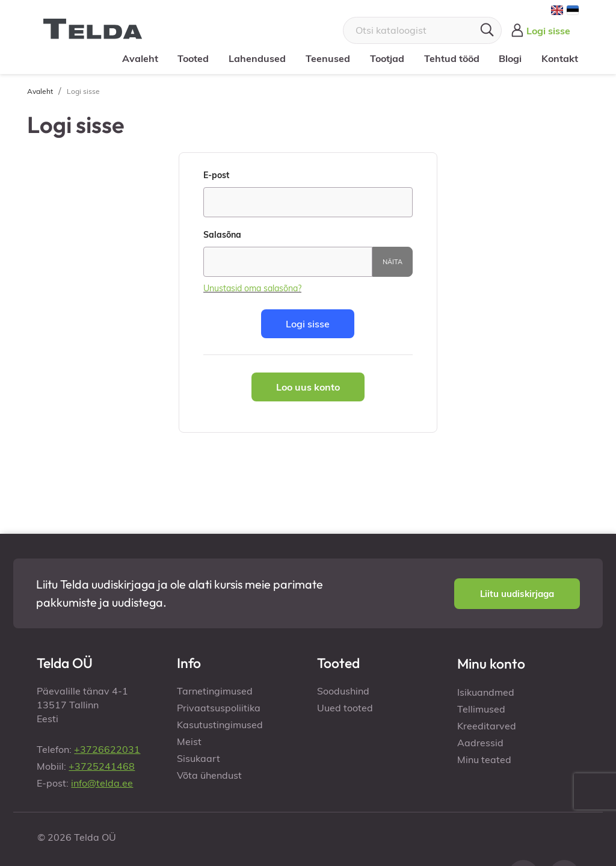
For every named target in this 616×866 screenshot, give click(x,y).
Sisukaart (199, 758)
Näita (393, 262)
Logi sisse (308, 324)
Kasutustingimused (220, 725)
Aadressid (480, 743)
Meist (189, 741)
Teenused (328, 58)
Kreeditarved (487, 726)
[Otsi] (422, 30)
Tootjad (387, 58)
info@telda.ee (102, 783)
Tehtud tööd (451, 58)
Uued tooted (345, 708)
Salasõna (222, 235)
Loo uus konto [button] (308, 387)
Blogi (510, 58)
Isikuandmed (486, 692)
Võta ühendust (209, 775)
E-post (216, 175)
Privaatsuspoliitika (219, 708)
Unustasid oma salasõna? (252, 288)
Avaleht (140, 58)
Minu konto (491, 663)
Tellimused (481, 709)
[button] (517, 594)
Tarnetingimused (215, 691)
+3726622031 (107, 749)
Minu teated (484, 759)
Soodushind (343, 691)
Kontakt (560, 58)
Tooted (193, 58)
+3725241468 (102, 766)
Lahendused (257, 58)
